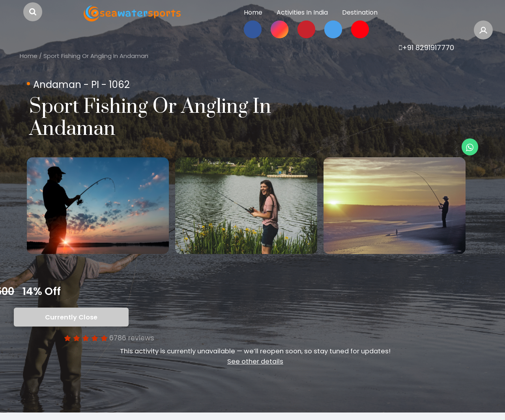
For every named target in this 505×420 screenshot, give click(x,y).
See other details (255, 369)
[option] (106, 209)
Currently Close (71, 325)
